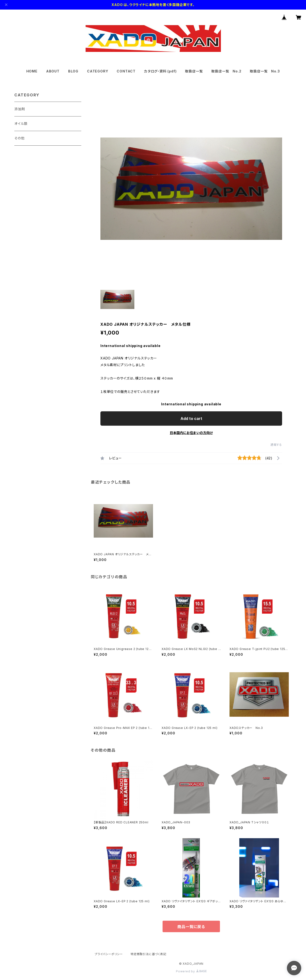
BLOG (73, 71)
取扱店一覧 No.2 (226, 71)
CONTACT (126, 71)
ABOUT (53, 71)
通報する (276, 445)
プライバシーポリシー (109, 954)
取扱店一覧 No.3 (265, 71)
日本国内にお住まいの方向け (191, 433)
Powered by (191, 971)
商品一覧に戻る (191, 927)
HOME (32, 71)
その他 (19, 138)
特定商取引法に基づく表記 (148, 954)
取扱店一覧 (194, 71)
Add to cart (191, 418)
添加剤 (20, 109)
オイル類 (21, 124)
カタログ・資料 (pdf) (160, 71)
